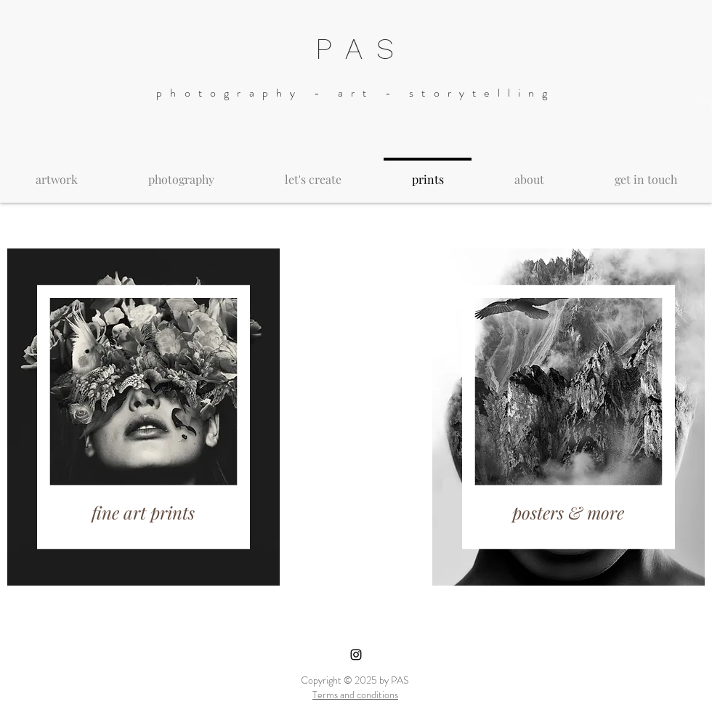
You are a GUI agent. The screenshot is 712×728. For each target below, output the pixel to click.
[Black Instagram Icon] (356, 655)
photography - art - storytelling (356, 93)
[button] (703, 106)
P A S (356, 49)
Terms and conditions (355, 695)
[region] (143, 417)
